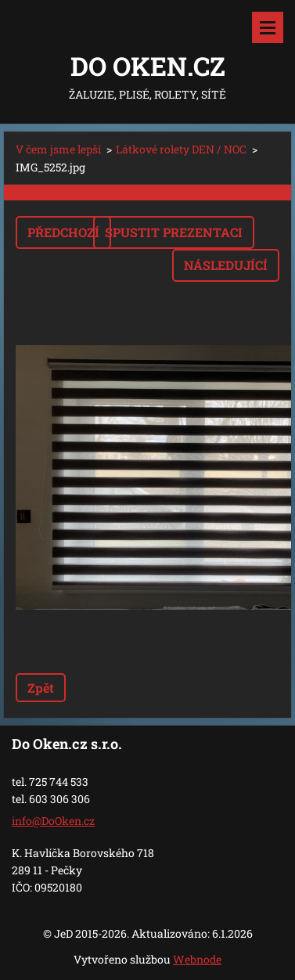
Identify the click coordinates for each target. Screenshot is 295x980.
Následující (226, 265)
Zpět (41, 688)
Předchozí (63, 232)
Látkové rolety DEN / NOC (181, 149)
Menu (268, 27)
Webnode (197, 959)
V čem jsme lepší (58, 149)
